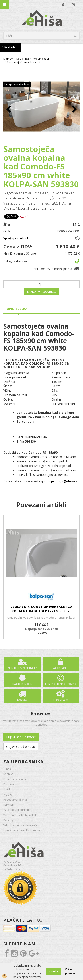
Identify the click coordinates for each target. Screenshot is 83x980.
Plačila (7, 789)
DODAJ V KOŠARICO (42, 292)
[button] (74, 110)
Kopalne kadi (41, 59)
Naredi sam (61, 700)
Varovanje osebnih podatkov (21, 815)
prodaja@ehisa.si (65, 481)
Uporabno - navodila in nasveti (23, 830)
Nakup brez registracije (22, 668)
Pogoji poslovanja (15, 779)
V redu (53, 971)
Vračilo (8, 795)
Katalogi (8, 820)
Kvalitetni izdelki (22, 684)
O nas (7, 769)
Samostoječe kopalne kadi (24, 62)
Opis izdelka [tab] (17, 309)
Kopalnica (23, 59)
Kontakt (8, 774)
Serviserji (9, 805)
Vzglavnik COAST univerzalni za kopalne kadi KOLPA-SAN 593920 (41, 609)
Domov (8, 59)
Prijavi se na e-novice (21, 737)
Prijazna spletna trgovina (61, 684)
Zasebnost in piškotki (17, 810)
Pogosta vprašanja (15, 800)
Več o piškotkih (71, 971)
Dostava (22, 700)
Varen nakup (61, 668)
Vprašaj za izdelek (16, 238)
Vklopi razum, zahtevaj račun (21, 825)
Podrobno (10, 47)
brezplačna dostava (17, 84)
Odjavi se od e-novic (21, 747)
